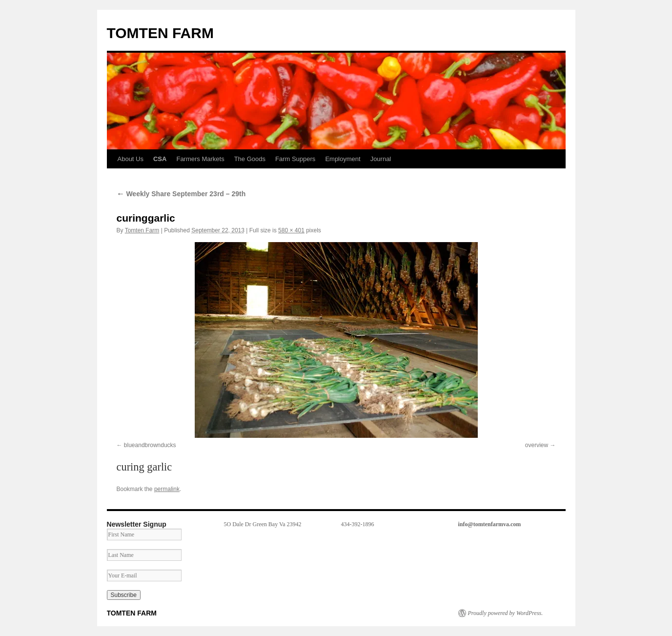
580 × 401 (291, 230)
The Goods (250, 159)
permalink (167, 489)
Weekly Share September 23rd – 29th (181, 194)
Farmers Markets (200, 159)
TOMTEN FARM (160, 33)
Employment (343, 159)
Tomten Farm (142, 230)
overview (537, 445)
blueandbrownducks (150, 445)
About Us (131, 159)
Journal (381, 159)
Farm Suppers (295, 159)
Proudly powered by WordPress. (506, 613)
